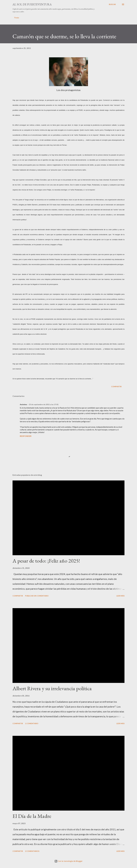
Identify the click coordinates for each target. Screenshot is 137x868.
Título (17, 18)
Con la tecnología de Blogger (68, 861)
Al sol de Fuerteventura (32, 4)
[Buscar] (112, 4)
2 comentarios (32, 851)
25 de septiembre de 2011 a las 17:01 (44, 404)
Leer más (120, 596)
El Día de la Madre (32, 816)
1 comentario (32, 723)
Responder (26, 436)
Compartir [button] (116, 387)
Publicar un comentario (37, 596)
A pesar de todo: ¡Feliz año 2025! (46, 561)
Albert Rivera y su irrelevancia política (52, 688)
